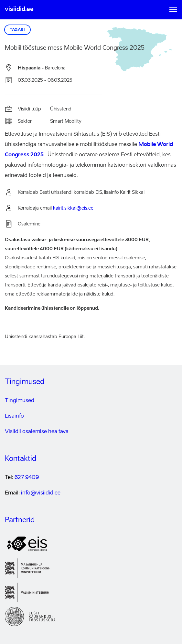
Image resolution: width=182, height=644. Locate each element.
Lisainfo (14, 416)
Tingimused (20, 401)
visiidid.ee (19, 9)
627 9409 (27, 478)
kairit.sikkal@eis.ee (73, 208)
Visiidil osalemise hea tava (37, 432)
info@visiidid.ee (41, 493)
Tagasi (17, 30)
